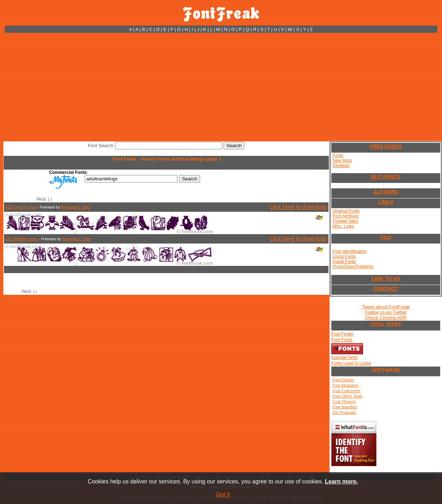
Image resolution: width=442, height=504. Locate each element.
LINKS (386, 202)
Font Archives (346, 216)
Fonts (338, 155)
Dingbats (341, 166)
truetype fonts (344, 358)
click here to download (299, 207)
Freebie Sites (345, 221)
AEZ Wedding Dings (22, 239)
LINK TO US (386, 279)
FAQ (386, 237)
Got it (223, 494)
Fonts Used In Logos (351, 363)
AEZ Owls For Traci (21, 207)
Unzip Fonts (344, 257)
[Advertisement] (221, 87)
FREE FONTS (386, 146)
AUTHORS (386, 192)
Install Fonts (344, 262)
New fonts (342, 161)
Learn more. (341, 481)
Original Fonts (346, 211)
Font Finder (342, 334)
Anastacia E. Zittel (75, 207)
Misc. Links (343, 226)
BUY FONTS (386, 177)
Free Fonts (342, 340)
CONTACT (386, 289)
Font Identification (350, 251)
